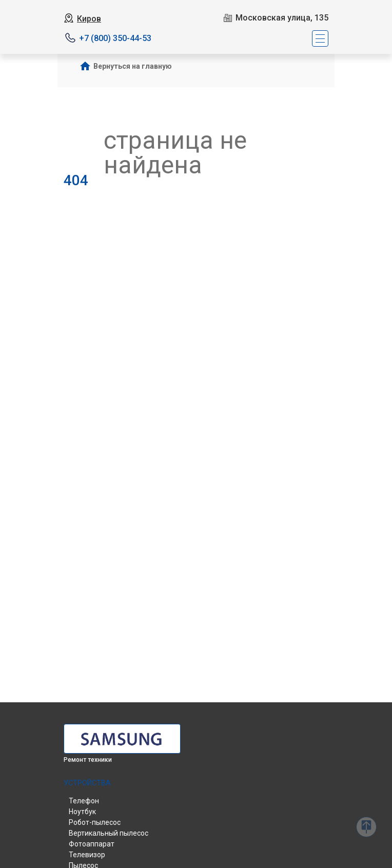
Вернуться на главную (133, 66)
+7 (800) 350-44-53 (115, 38)
